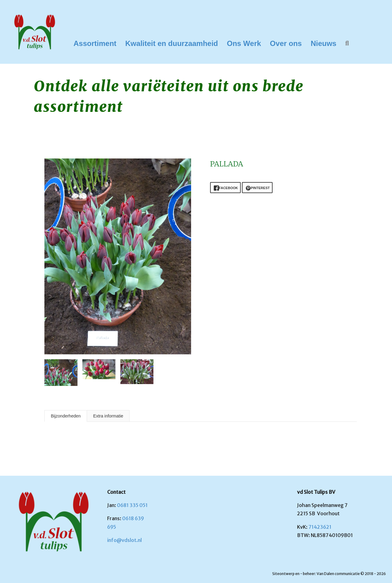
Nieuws (323, 43)
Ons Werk (244, 43)
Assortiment (95, 43)
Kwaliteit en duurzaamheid (172, 43)
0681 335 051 (132, 505)
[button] (348, 43)
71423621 (320, 527)
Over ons (286, 43)
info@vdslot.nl (124, 540)
